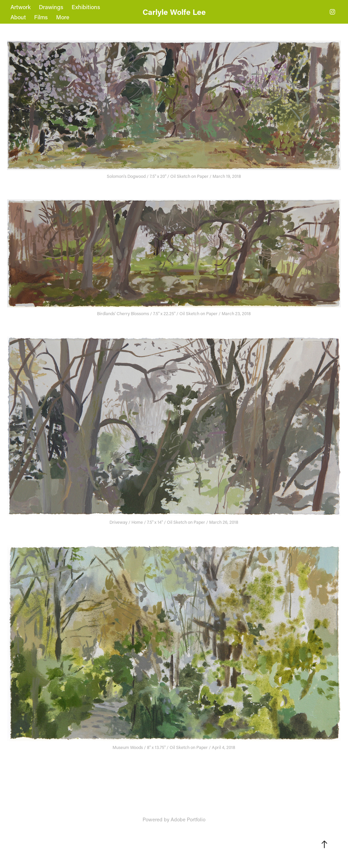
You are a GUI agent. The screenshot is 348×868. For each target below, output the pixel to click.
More (63, 17)
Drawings (51, 7)
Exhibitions (86, 7)
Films (41, 17)
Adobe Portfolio (188, 819)
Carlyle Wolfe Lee (174, 12)
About (18, 17)
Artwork (21, 7)
